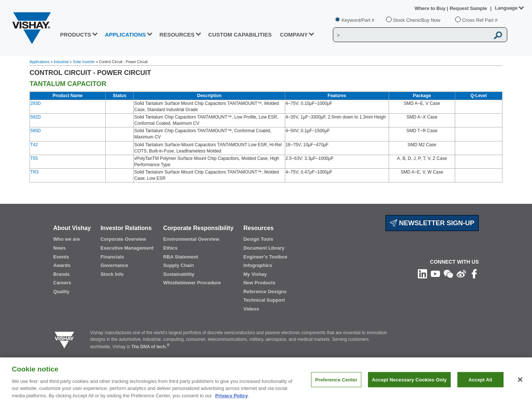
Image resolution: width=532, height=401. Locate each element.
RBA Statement (181, 257)
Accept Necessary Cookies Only (409, 384)
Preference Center (336, 384)
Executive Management (127, 248)
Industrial (61, 62)
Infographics (258, 265)
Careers (62, 283)
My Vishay (255, 274)
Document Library (264, 248)
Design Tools (258, 239)
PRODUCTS (75, 35)
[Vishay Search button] (498, 35)
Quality (61, 292)
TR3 (34, 172)
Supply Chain (179, 265)
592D (35, 117)
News (59, 248)
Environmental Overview (191, 239)
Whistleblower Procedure (192, 283)
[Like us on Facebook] (474, 274)
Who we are (66, 239)
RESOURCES (177, 35)
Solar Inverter (84, 62)
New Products (260, 283)
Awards (62, 265)
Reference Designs (265, 292)
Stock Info (112, 274)
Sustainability (179, 274)
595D (35, 131)
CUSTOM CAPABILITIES (240, 35)
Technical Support (264, 300)
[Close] (520, 384)
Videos (251, 309)
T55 (34, 158)
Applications (40, 62)
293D (35, 103)
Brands (62, 274)
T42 (34, 145)
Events (61, 257)
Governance (114, 265)
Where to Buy (431, 8)
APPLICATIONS (125, 35)
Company (294, 35)
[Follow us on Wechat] (448, 274)
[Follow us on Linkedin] (422, 274)
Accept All (480, 384)
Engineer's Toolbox (265, 257)
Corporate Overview (123, 239)
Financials (112, 257)
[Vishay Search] (411, 35)
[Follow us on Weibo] (461, 274)
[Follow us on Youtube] (435, 274)
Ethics (170, 248)
